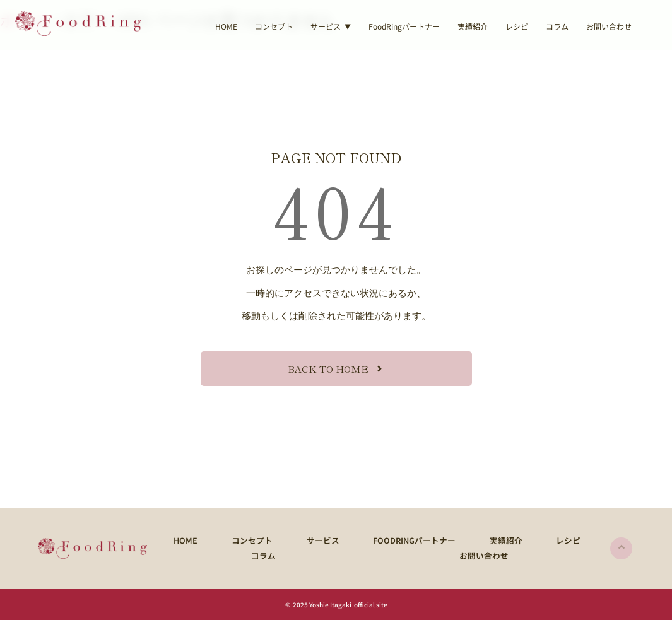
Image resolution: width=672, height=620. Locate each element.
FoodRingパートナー (404, 26)
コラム (557, 26)
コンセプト (274, 26)
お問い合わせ (609, 26)
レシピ (517, 26)
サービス (302, 540)
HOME (226, 26)
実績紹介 (473, 26)
